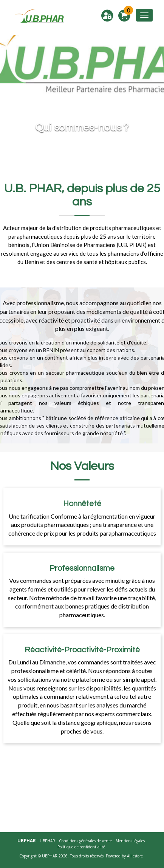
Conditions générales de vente (85, 841)
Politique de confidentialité (81, 847)
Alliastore (135, 856)
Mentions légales (130, 841)
